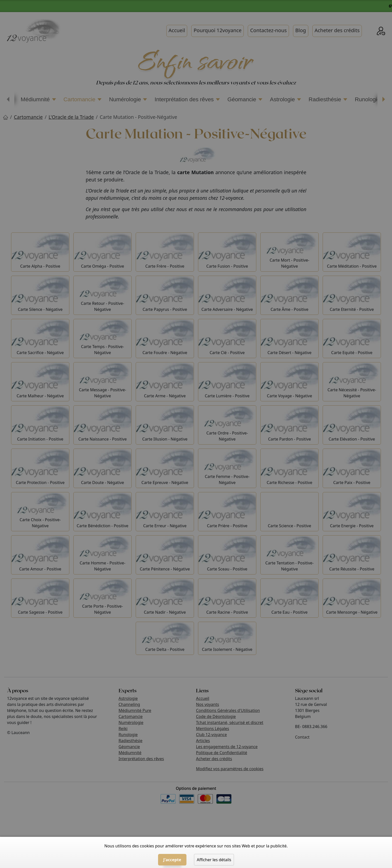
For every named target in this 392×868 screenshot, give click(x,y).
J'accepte (172, 860)
